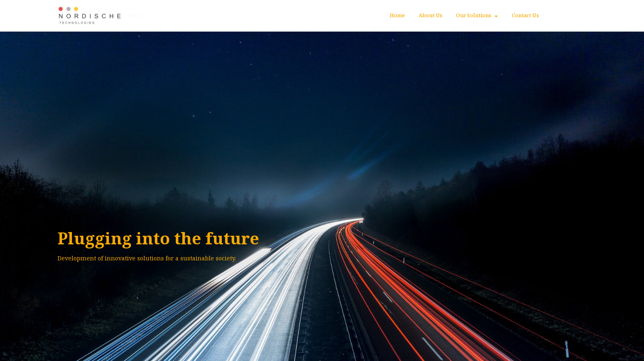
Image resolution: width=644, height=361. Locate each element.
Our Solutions (474, 15)
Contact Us (525, 15)
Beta (135, 16)
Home (397, 15)
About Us (430, 15)
